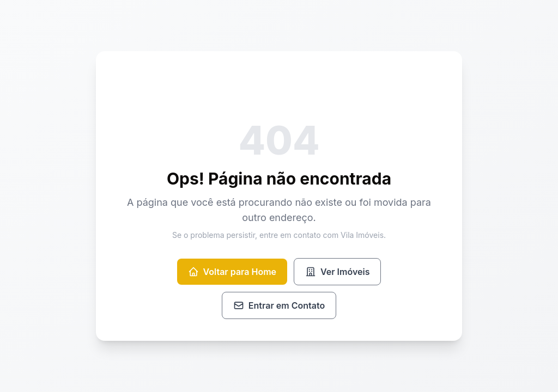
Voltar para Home (232, 272)
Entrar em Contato (279, 305)
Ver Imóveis (337, 272)
